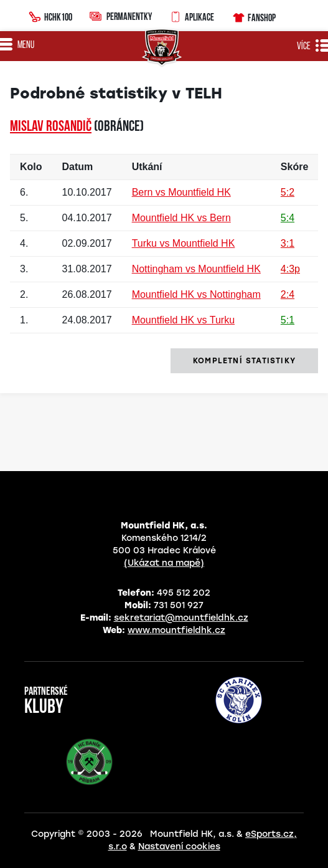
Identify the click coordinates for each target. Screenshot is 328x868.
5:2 (288, 192)
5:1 (288, 320)
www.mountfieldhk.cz (176, 630)
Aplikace (192, 16)
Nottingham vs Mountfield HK (196, 269)
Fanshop (254, 16)
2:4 (288, 294)
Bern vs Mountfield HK (181, 192)
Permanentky (121, 16)
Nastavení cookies (179, 847)
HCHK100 (50, 16)
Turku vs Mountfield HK (184, 243)
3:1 (288, 243)
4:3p (290, 269)
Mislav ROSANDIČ (51, 127)
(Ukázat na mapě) (164, 563)
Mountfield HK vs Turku (183, 320)
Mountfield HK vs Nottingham (196, 294)
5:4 (288, 218)
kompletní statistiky (244, 361)
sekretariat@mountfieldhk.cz (181, 618)
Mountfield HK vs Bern (181, 218)
